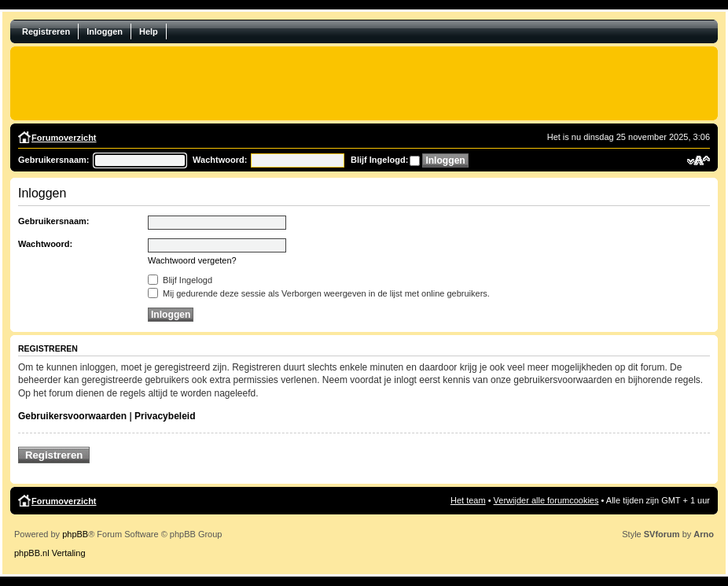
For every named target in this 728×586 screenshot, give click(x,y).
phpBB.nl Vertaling (50, 553)
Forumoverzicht (64, 138)
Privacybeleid (165, 416)
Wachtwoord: (220, 160)
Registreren (46, 31)
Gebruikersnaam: (53, 160)
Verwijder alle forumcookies (546, 500)
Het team (468, 500)
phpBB (75, 534)
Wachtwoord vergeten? (192, 260)
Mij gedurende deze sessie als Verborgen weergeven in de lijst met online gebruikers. (319, 293)
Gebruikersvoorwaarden (72, 416)
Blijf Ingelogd (180, 280)
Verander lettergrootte (699, 160)
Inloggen (105, 31)
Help (149, 31)
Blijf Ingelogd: (379, 160)
